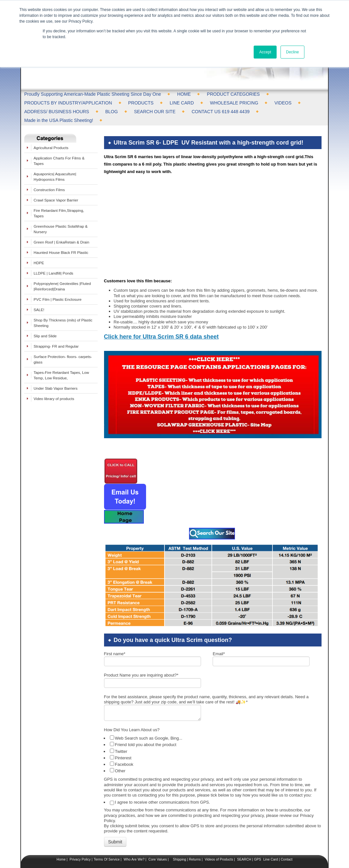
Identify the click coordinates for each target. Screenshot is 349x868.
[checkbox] (213, 733)
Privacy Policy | (80, 838)
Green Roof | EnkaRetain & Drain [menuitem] (61, 242)
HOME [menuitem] (184, 94)
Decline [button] (292, 52)
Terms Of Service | (108, 838)
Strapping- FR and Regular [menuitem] (56, 346)
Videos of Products (219, 838)
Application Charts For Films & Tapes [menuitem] (59, 161)
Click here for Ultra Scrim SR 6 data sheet (161, 315)
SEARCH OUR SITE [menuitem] (155, 112)
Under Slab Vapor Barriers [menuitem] (56, 388)
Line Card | (271, 838)
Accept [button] (265, 52)
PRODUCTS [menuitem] (141, 103)
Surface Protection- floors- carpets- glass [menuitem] (63, 359)
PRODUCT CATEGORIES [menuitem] (233, 94)
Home (61, 838)
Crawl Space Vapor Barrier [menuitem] (56, 200)
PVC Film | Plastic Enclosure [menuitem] (58, 299)
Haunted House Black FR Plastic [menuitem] (61, 252)
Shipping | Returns (186, 838)
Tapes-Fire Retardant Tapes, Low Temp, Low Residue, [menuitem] (61, 375)
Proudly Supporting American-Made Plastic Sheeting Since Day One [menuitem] (93, 94)
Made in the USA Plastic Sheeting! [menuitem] (59, 120)
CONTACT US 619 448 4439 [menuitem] (221, 112)
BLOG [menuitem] (112, 112)
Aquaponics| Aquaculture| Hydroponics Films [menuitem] (55, 177)
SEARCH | (245, 838)
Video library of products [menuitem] (54, 399)
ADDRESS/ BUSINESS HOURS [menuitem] (57, 112)
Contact (286, 838)
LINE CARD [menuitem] (182, 103)
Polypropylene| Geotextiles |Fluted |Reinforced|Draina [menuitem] (62, 286)
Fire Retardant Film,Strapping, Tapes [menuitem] (59, 213)
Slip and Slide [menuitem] (45, 336)
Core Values (157, 838)
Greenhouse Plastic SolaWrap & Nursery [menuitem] (61, 229)
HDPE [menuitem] (39, 263)
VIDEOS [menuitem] (283, 103)
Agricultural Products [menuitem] (51, 148)
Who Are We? (134, 838)
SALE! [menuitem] (39, 310)
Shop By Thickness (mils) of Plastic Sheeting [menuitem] (63, 323)
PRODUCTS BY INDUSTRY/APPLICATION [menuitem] (68, 103)
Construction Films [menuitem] (49, 190)
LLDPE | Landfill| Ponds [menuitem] (53, 273)
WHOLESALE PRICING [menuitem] (234, 103)
